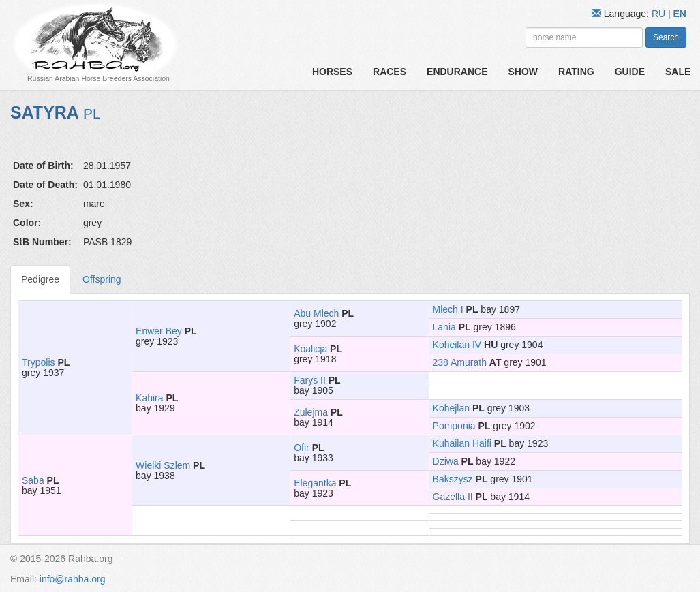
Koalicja (310, 349)
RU (660, 14)
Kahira (149, 398)
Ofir (302, 448)
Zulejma (311, 412)
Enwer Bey (159, 331)
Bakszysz (453, 479)
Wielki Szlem (163, 465)
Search (666, 37)
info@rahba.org (73, 579)
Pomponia (454, 426)
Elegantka (315, 483)
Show (523, 72)
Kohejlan (452, 408)
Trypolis (39, 362)
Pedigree (40, 279)
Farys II (310, 380)
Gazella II (453, 497)
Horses (332, 72)
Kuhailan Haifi (462, 443)
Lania (444, 327)
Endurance (457, 72)
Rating (576, 72)
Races (390, 72)
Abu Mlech (316, 313)
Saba (33, 480)
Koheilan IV (457, 345)
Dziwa (446, 461)
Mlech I (448, 309)
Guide (630, 72)
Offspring (102, 279)
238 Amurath (460, 362)
